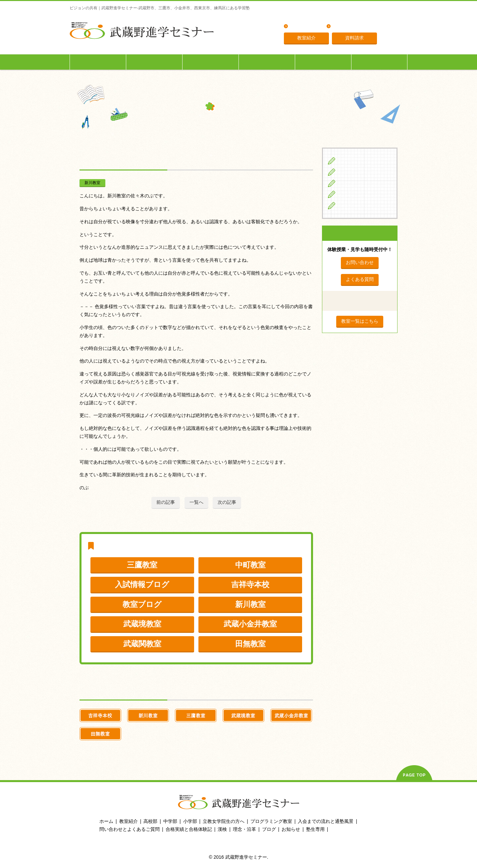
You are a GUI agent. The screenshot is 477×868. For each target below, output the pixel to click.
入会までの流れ (323, 62)
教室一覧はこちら (360, 321)
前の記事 (166, 502)
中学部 (170, 821)
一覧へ (196, 502)
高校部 (150, 821)
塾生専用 (379, 62)
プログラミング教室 (271, 821)
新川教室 (92, 183)
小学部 (190, 821)
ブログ (346, 205)
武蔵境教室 (142, 624)
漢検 (222, 829)
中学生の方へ (154, 62)
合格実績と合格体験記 (189, 829)
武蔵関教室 (142, 644)
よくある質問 (304, 27)
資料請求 (354, 38)
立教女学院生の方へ (267, 62)
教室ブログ (142, 604)
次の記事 (227, 502)
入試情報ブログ (142, 584)
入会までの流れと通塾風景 (326, 821)
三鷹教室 (142, 565)
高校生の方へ (211, 62)
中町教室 (250, 565)
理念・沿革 (345, 27)
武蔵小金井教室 (250, 624)
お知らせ (291, 829)
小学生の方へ (98, 62)
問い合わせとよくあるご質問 (130, 829)
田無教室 (250, 644)
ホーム (106, 821)
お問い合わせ (360, 262)
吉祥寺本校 (250, 584)
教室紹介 (306, 38)
